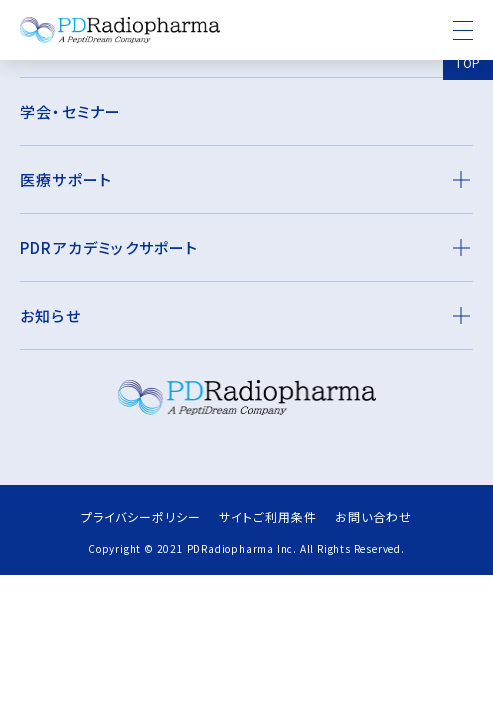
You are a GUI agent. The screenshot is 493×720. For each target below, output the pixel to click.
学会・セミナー (70, 111)
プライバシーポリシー (141, 516)
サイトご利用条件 (268, 516)
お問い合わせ (373, 516)
